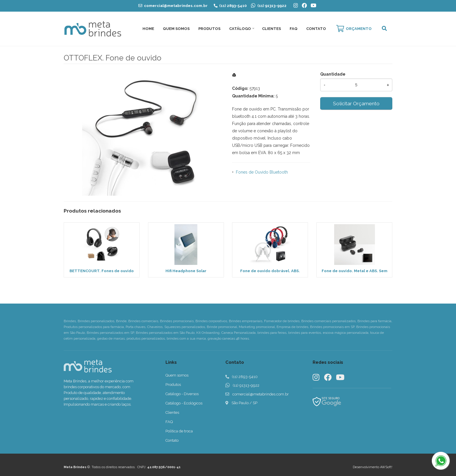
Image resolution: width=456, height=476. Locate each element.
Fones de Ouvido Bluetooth (262, 172)
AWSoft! (386, 467)
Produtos (209, 29)
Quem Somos (176, 29)
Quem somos (177, 375)
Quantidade (333, 74)
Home (148, 29)
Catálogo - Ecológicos (184, 403)
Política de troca (179, 431)
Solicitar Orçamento (356, 104)
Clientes (271, 29)
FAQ (294, 29)
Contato (316, 29)
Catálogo (240, 29)
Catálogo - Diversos (182, 394)
